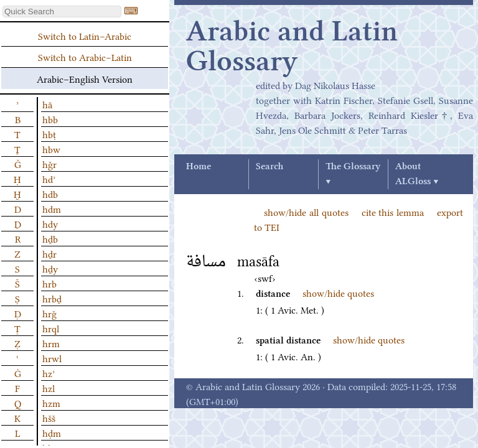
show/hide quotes (338, 292)
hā (47, 104)
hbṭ (49, 134)
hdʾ (49, 179)
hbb (50, 119)
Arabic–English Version (85, 78)
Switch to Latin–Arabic (85, 35)
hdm (52, 208)
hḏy (50, 268)
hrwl (52, 358)
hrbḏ (52, 298)
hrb (49, 283)
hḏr (49, 253)
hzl (49, 388)
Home (199, 167)
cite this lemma (393, 212)
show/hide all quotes (306, 212)
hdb (50, 194)
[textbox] (62, 12)
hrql (51, 328)
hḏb (50, 238)
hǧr (49, 164)
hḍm (52, 432)
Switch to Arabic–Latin (85, 57)
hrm (51, 343)
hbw (51, 149)
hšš (49, 418)
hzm (51, 403)
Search (269, 167)
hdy (50, 223)
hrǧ (49, 313)
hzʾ (49, 373)
